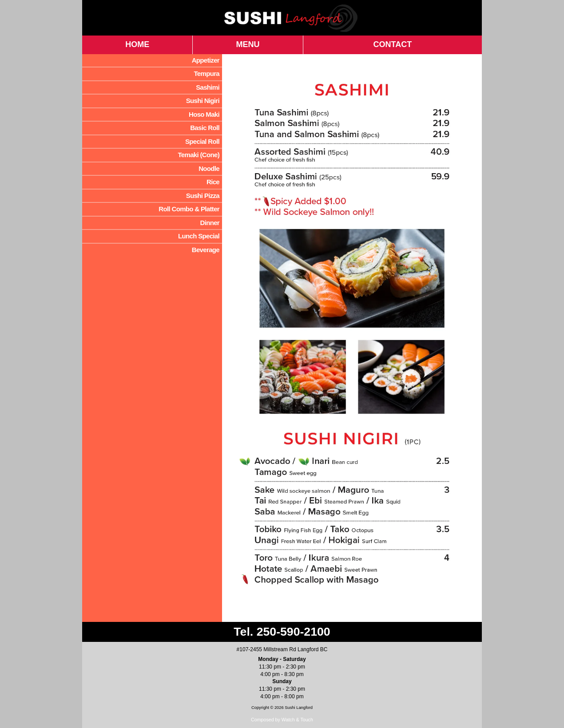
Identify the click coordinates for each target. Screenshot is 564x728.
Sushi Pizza (203, 196)
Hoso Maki (204, 114)
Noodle (209, 168)
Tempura (207, 73)
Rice (213, 182)
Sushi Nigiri (203, 101)
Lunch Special (199, 236)
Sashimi (208, 87)
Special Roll (202, 141)
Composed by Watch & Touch (282, 720)
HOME (137, 44)
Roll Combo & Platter (189, 209)
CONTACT (393, 44)
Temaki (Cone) (199, 155)
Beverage (206, 250)
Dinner (210, 223)
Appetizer (206, 60)
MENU (248, 44)
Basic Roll (205, 128)
